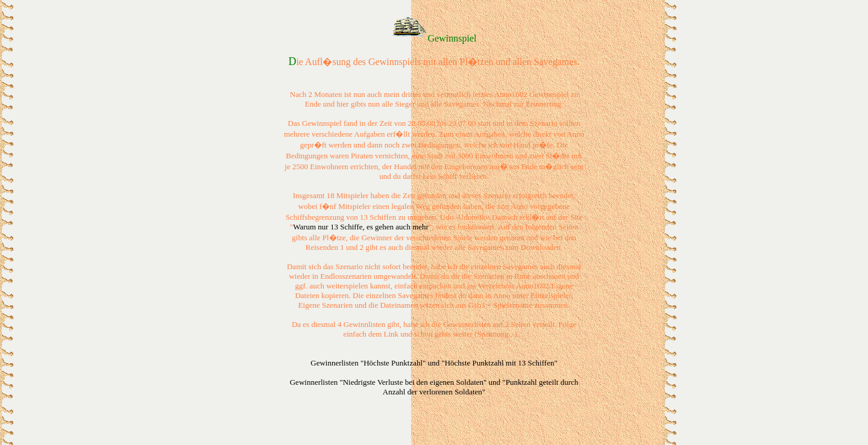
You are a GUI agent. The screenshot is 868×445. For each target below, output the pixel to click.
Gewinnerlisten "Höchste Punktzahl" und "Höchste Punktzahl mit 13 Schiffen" (434, 363)
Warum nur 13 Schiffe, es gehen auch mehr (361, 227)
